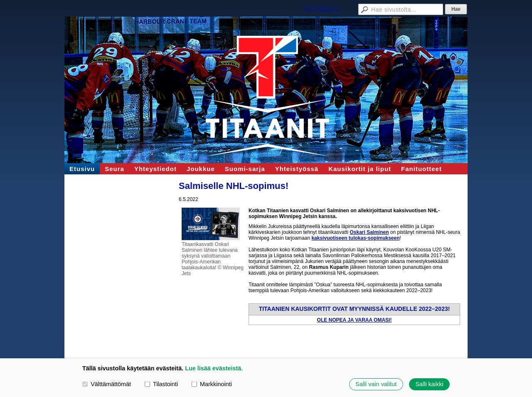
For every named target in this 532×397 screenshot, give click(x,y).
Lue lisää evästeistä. (214, 368)
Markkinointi (212, 384)
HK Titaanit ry (322, 8)
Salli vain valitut (376, 384)
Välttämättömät (107, 384)
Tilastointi (161, 384)
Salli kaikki (429, 384)
